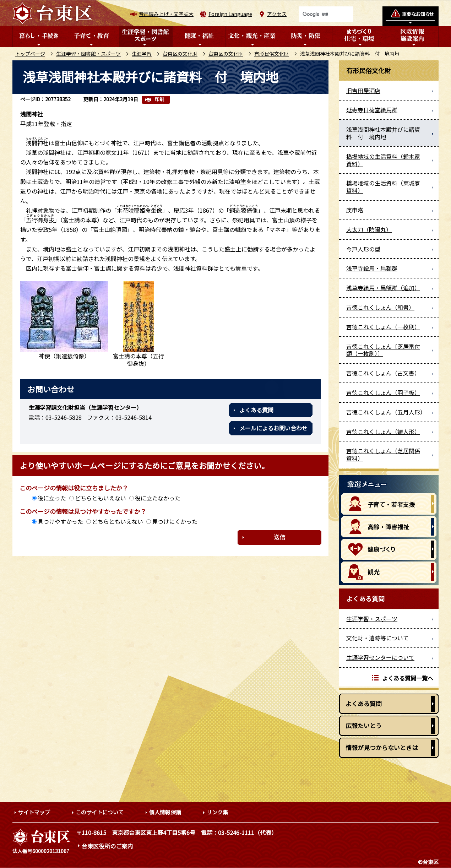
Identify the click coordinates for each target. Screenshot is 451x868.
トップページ (30, 54)
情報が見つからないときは (382, 747)
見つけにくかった (175, 521)
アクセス (277, 14)
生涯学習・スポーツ (372, 619)
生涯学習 (142, 54)
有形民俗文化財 (272, 54)
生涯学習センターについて (380, 657)
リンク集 (217, 812)
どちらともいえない (100, 498)
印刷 (159, 99)
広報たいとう (364, 725)
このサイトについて (100, 812)
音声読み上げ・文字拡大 (166, 14)
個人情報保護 (165, 812)
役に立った (52, 498)
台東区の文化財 (180, 54)
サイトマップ (34, 812)
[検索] (326, 14)
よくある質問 (256, 410)
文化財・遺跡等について (377, 638)
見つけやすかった (60, 521)
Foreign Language (230, 14)
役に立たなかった (158, 498)
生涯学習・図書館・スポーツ (88, 54)
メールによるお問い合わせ (273, 428)
